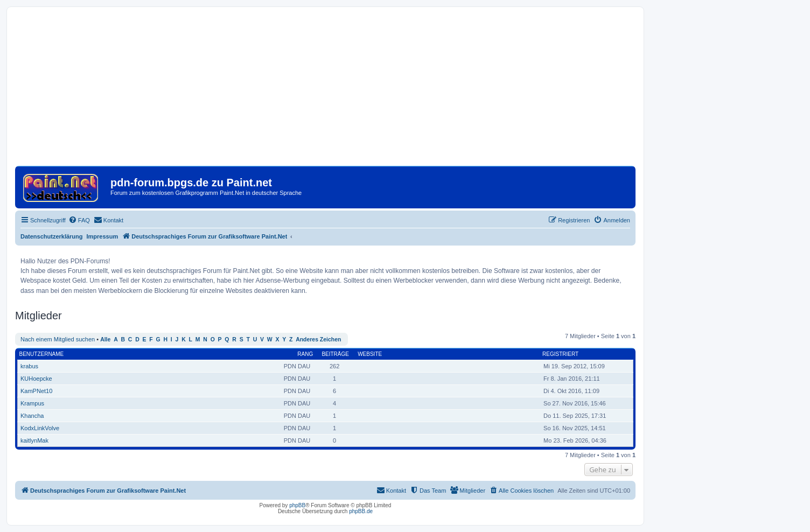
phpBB (297, 505)
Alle (105, 339)
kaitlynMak (34, 440)
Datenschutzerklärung (52, 236)
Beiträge (335, 354)
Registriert (560, 354)
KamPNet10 (36, 391)
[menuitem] (79, 220)
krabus (29, 366)
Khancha (32, 416)
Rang (305, 354)
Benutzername (42, 354)
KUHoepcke (36, 379)
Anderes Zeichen (318, 339)
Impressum (103, 236)
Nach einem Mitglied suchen (58, 339)
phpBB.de (361, 511)
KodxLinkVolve (40, 428)
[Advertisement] (325, 90)
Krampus (32, 403)
